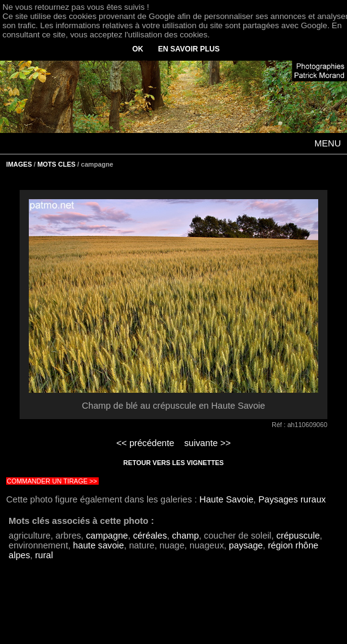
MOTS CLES (56, 164)
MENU (328, 143)
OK (138, 49)
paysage (246, 545)
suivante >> (208, 443)
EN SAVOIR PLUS (189, 49)
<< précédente (146, 443)
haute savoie (98, 545)
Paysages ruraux (292, 499)
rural (44, 555)
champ (185, 536)
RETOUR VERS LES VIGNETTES (173, 463)
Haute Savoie (226, 499)
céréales (150, 536)
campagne (107, 536)
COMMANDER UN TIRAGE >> (52, 481)
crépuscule (298, 536)
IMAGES (19, 164)
